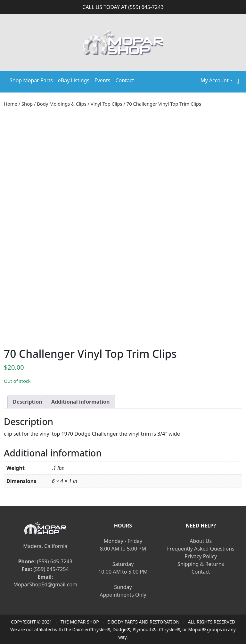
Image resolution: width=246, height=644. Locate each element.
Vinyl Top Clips (107, 104)
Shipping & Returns (201, 564)
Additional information (81, 402)
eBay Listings (74, 80)
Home (11, 104)
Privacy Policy (201, 556)
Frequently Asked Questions (201, 549)
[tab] (28, 402)
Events (102, 80)
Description (28, 402)
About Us (201, 541)
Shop (27, 104)
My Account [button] (215, 80)
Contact (125, 80)
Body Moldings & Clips (61, 104)
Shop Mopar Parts (31, 80)
